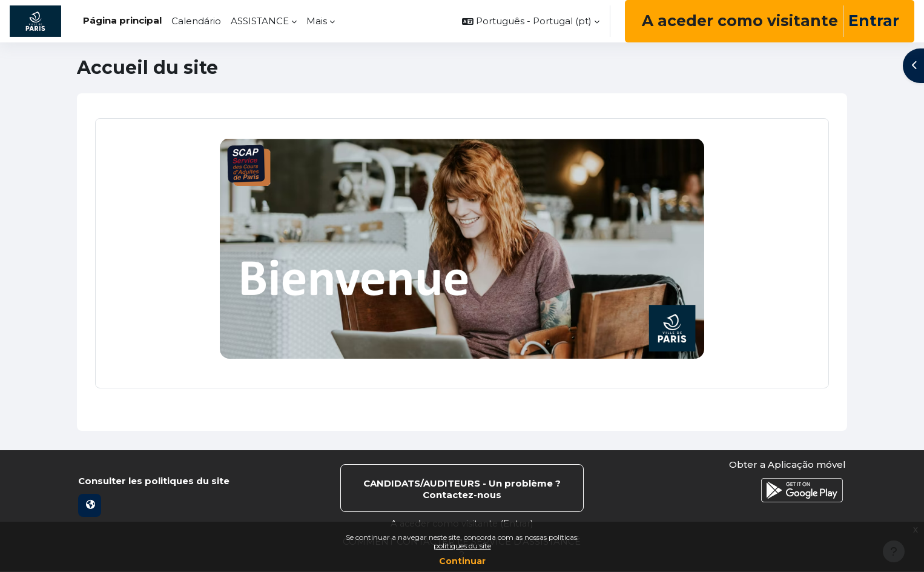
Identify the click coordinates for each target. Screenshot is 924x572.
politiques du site (462, 546)
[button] (531, 21)
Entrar (874, 21)
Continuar (462, 561)
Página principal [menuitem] (122, 20)
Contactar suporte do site (462, 489)
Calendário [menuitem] (196, 21)
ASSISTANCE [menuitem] (260, 21)
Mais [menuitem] (317, 21)
